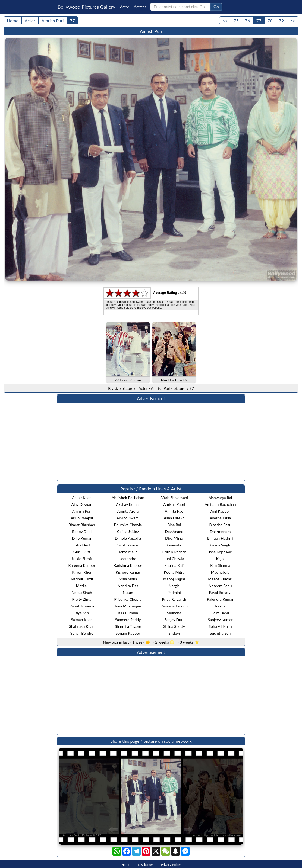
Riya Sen (82, 613)
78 (270, 20)
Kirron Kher (82, 572)
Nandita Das (128, 586)
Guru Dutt (82, 552)
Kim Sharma (220, 565)
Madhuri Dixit (82, 579)
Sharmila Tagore (128, 626)
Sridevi (174, 633)
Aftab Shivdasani (174, 498)
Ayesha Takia (220, 518)
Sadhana (174, 613)
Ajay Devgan (82, 504)
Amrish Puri (53, 20)
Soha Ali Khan (220, 626)
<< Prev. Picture (128, 380)
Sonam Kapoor (128, 633)
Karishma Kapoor (128, 565)
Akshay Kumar (128, 504)
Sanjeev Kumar (220, 620)
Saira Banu (220, 613)
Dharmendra (220, 531)
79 (281, 20)
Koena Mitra (174, 572)
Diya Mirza (174, 538)
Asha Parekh (174, 518)
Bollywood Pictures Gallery (86, 7)
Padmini (174, 592)
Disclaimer (145, 865)
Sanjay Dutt (174, 620)
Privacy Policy (171, 865)
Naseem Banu (220, 586)
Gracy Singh (220, 545)
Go (216, 7)
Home (13, 20)
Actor (125, 7)
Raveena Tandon (174, 606)
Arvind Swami (128, 518)
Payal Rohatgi (220, 592)
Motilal (82, 586)
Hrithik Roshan (174, 552)
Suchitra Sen (220, 633)
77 (72, 20)
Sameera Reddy (128, 620)
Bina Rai (174, 525)
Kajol (220, 559)
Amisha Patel (174, 504)
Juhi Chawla (174, 559)
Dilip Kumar (82, 538)
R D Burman (128, 613)
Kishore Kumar (128, 572)
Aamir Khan (82, 498)
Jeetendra (128, 559)
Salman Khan (82, 620)
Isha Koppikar (220, 552)
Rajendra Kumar (220, 599)
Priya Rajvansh (174, 599)
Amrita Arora (128, 511)
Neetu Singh (82, 592)
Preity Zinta (82, 599)
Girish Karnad (128, 545)
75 (236, 20)
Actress (140, 7)
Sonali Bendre (82, 633)
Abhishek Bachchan (128, 498)
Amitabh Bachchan (220, 504)
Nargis (174, 586)
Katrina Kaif (174, 565)
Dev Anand (174, 531)
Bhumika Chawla (128, 525)
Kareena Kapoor (82, 565)
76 (248, 20)
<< (225, 20)
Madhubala (220, 572)
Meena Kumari (220, 579)
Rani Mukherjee (128, 606)
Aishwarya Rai (220, 498)
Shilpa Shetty (174, 626)
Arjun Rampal (82, 518)
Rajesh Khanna (82, 606)
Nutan (128, 592)
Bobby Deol (82, 531)
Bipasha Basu (220, 525)
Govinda (174, 545)
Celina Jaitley (128, 531)
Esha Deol (82, 545)
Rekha (220, 606)
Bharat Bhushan (82, 525)
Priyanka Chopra (128, 599)
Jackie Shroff (82, 559)
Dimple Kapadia (128, 538)
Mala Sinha (128, 579)
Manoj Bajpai (174, 579)
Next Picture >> (174, 380)
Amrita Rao (174, 511)
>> (293, 20)
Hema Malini (128, 552)
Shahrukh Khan (82, 626)
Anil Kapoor (220, 511)
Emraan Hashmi (220, 538)
